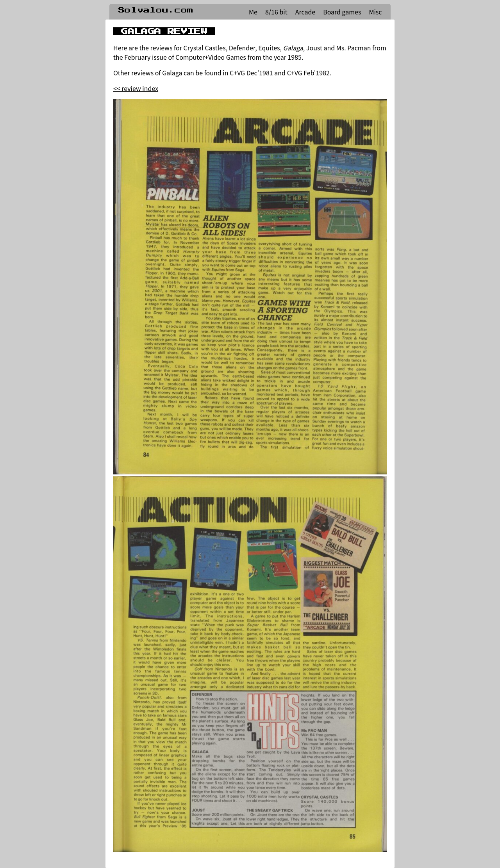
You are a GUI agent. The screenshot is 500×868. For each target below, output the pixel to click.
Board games (342, 12)
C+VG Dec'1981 (251, 73)
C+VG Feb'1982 (308, 73)
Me (253, 12)
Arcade (305, 12)
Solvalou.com (156, 10)
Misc (375, 12)
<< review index (136, 88)
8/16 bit (276, 12)
